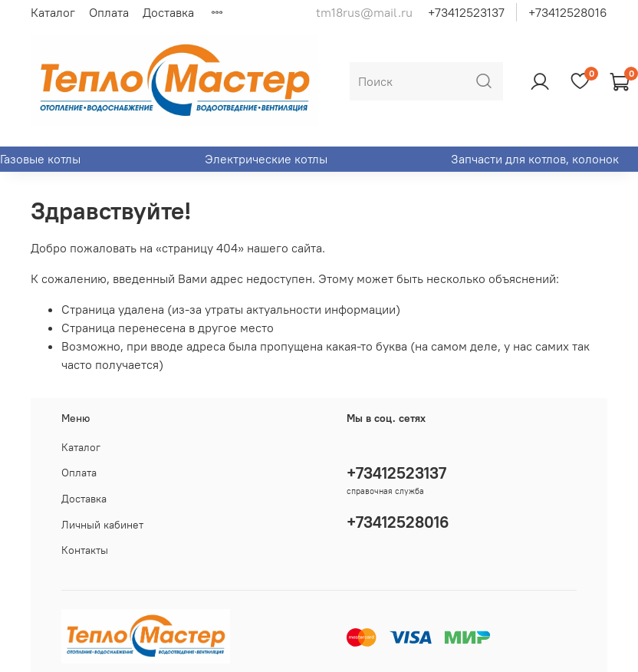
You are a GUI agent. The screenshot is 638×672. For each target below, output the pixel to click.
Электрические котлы (266, 159)
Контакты (85, 550)
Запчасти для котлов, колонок (535, 159)
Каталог (53, 12)
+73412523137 (466, 12)
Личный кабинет (102, 525)
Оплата (109, 12)
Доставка (168, 12)
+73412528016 (568, 12)
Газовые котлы (40, 159)
